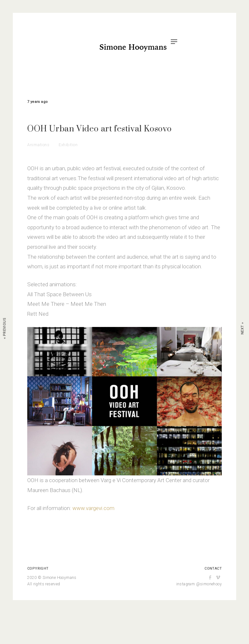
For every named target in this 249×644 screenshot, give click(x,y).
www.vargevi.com (93, 508)
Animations (38, 145)
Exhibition (68, 145)
